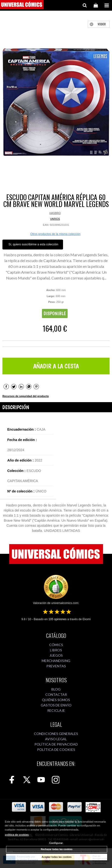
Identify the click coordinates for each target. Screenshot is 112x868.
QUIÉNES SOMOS (56, 700)
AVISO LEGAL (56, 739)
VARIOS (55, 219)
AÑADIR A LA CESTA (56, 366)
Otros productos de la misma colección (55, 234)
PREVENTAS (56, 666)
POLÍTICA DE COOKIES (56, 750)
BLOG (56, 689)
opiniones (58, 619)
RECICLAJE (56, 710)
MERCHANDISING (56, 661)
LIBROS (56, 650)
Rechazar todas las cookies (57, 849)
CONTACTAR (56, 694)
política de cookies (17, 835)
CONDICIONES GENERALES (56, 734)
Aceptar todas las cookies (57, 857)
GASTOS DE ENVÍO (56, 705)
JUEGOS (56, 655)
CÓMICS (56, 645)
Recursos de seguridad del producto (26, 396)
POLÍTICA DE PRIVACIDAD (56, 744)
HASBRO (55, 213)
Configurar (56, 843)
